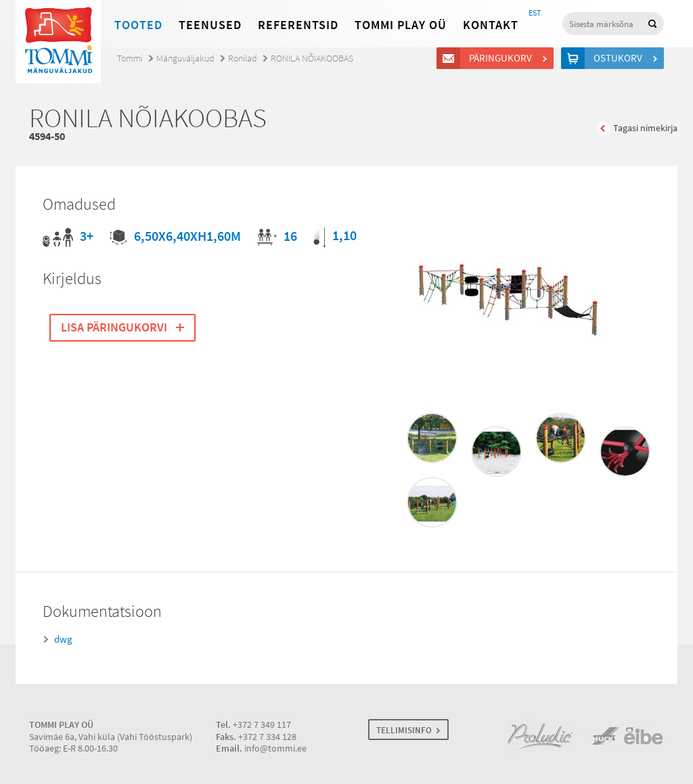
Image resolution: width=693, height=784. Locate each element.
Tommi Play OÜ (401, 25)
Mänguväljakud (185, 59)
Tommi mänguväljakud (58, 42)
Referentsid (298, 25)
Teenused (210, 25)
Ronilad (243, 59)
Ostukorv (620, 58)
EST (535, 13)
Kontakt (491, 25)
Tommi (130, 59)
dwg (63, 639)
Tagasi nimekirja (645, 128)
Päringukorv (502, 58)
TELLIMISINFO (404, 730)
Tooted (138, 25)
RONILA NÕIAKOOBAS (312, 59)
